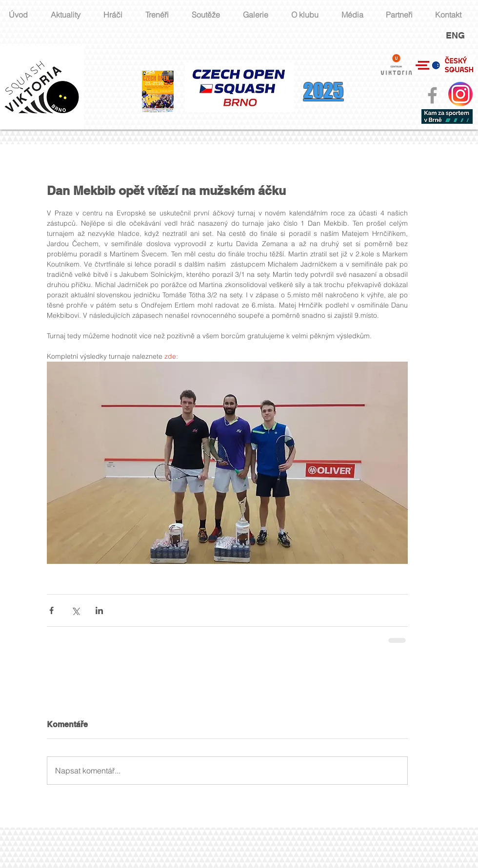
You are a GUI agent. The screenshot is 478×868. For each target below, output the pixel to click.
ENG (455, 35)
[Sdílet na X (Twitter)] (75, 610)
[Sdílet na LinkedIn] (99, 610)
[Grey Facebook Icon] (432, 95)
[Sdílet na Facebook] (51, 610)
